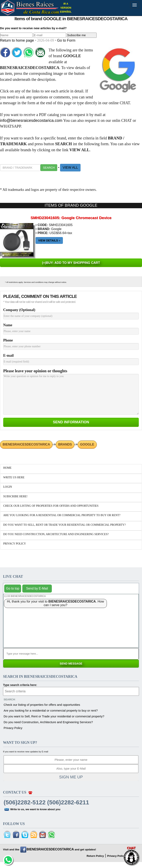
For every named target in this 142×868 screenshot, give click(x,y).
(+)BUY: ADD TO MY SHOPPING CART (71, 263)
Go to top (13, 588)
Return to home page (17, 40)
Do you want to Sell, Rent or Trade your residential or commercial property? (54, 716)
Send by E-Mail (37, 588)
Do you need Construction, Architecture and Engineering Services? (48, 722)
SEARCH (49, 168)
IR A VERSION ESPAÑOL (66, 8)
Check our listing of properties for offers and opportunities (42, 705)
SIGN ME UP (71, 777)
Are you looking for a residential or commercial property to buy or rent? (51, 710)
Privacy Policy (13, 728)
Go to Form (66, 40)
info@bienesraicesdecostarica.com (31, 120)
